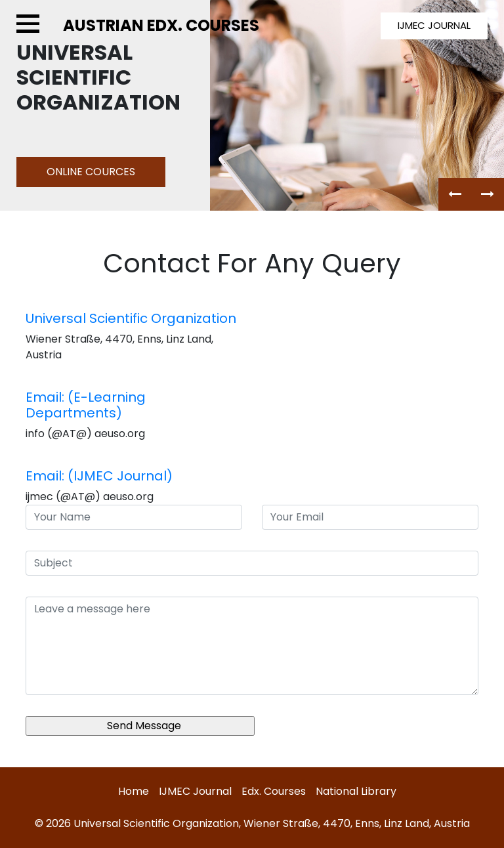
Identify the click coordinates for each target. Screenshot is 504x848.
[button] (455, 194)
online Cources (91, 172)
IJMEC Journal (195, 791)
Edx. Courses (274, 791)
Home (134, 791)
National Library (356, 791)
